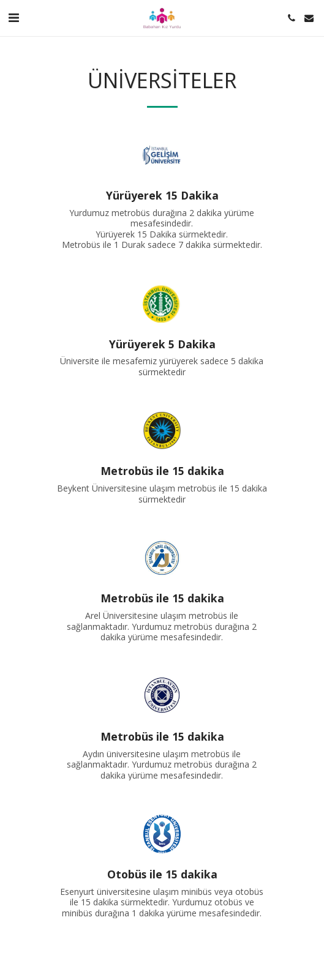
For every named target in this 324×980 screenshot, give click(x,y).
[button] (13, 17)
